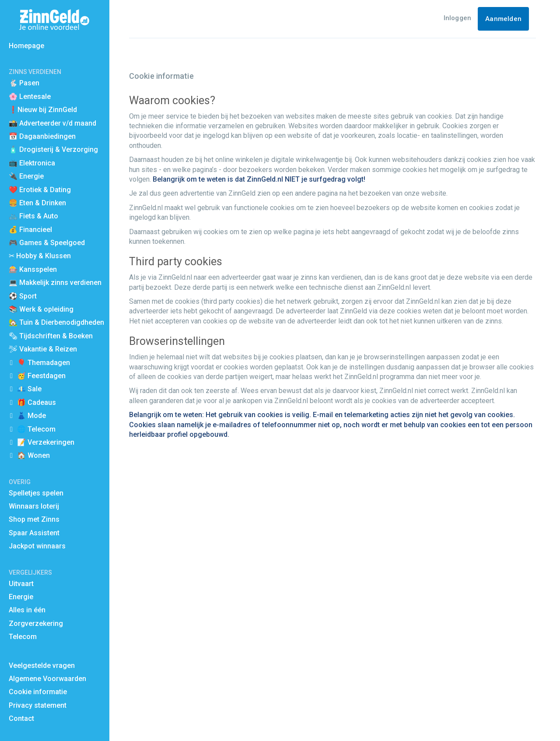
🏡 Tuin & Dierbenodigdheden (56, 322)
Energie (21, 597)
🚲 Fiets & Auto (33, 216)
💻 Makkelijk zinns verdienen (55, 283)
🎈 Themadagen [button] (44, 363)
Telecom (23, 637)
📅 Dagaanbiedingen (42, 136)
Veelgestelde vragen (42, 665)
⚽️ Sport (23, 296)
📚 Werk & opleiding (41, 309)
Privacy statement (38, 705)
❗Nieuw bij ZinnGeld (43, 110)
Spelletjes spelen (36, 493)
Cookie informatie (38, 692)
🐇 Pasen (24, 83)
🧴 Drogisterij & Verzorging (53, 149)
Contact (21, 718)
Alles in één (27, 610)
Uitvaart (21, 584)
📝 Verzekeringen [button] (46, 442)
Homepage (26, 46)
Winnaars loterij (34, 506)
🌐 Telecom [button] (36, 429)
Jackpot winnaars (37, 546)
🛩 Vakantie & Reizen (43, 349)
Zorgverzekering (36, 623)
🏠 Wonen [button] (33, 455)
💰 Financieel (30, 230)
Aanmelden (503, 19)
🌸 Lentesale (30, 97)
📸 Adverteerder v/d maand (52, 123)
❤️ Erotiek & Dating (40, 190)
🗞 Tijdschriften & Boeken (51, 336)
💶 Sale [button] (29, 389)
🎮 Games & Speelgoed (47, 243)
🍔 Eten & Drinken (37, 203)
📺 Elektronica (32, 163)
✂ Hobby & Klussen (40, 256)
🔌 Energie (26, 176)
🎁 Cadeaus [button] (37, 402)
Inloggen (458, 18)
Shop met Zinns (34, 519)
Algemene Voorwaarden (47, 679)
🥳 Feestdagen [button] (41, 376)
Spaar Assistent (34, 533)
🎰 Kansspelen (33, 269)
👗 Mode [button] (31, 416)
